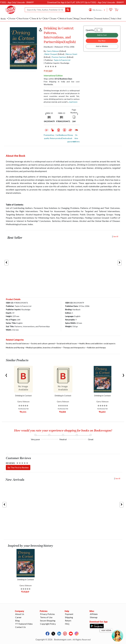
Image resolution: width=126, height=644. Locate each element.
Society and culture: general (43, 343)
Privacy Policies (47, 614)
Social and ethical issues (67, 343)
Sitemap (94, 617)
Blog (17, 621)
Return (68, 621)
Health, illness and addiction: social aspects (97, 343)
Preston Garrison (59, 57)
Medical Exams (66, 19)
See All (116, 237)
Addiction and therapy (96, 348)
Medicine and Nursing (15, 348)
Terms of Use (46, 617)
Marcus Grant (71, 54)
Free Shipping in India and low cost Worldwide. (62, 83)
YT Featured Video (24, 624)
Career (18, 617)
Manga (77, 19)
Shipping (69, 617)
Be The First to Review (18, 467)
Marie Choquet (51, 54)
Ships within (58, 79)
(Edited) (63, 51)
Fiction (12, 19)
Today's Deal (116, 19)
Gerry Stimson (53, 51)
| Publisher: (57, 60)
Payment (69, 614)
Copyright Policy (48, 624)
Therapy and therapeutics (74, 348)
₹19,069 (48, 71)
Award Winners (87, 19)
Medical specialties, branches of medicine (44, 348)
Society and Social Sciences (17, 343)
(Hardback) (48, 47)
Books (4, 19)
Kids (46, 19)
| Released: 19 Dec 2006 (64, 47)
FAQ (67, 624)
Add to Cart (102, 35)
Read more (73, 102)
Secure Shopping (48, 621)
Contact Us (20, 627)
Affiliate (94, 614)
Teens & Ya (36, 19)
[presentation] (46, 114)
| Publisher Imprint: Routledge (57, 63)
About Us (20, 614)
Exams (54, 19)
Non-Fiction (23, 19)
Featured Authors (102, 19)
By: (51, 51)
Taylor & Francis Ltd (62, 60)
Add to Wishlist (102, 46)
